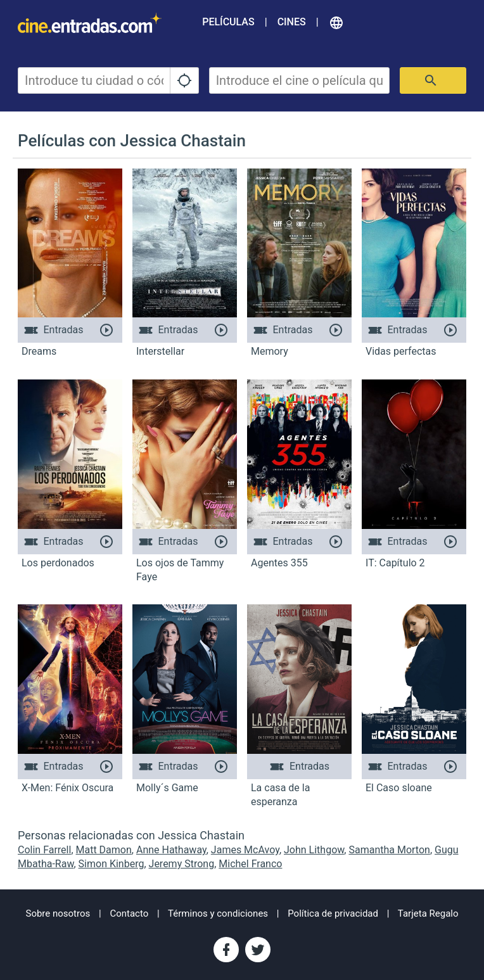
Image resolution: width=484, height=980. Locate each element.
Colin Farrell (44, 850)
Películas (228, 22)
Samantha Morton (389, 850)
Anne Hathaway (171, 850)
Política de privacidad (333, 913)
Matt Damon (104, 850)
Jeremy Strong (182, 864)
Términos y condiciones (218, 913)
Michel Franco (250, 864)
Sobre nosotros (58, 913)
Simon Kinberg (111, 864)
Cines (292, 22)
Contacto (129, 913)
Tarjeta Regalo (428, 913)
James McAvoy (245, 850)
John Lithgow (314, 850)
